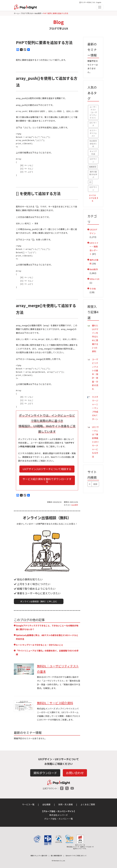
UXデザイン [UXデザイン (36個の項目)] (93, 188)
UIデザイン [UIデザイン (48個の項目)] (93, 160)
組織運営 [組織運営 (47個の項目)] (93, 167)
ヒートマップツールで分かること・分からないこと (40, 645)
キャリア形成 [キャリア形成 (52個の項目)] (93, 153)
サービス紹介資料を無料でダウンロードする (47, 480)
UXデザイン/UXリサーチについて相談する (47, 469)
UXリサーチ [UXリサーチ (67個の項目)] (93, 124)
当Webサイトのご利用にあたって (76, 856)
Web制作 (75, 505)
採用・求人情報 (65, 804)
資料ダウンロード (45, 773)
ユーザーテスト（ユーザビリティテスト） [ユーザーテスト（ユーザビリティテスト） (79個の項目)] (93, 112)
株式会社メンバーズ (58, 815)
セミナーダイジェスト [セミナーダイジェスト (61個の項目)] (93, 133)
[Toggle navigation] (100, 7)
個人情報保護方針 (56, 856)
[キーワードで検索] (90, 484)
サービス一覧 (28, 804)
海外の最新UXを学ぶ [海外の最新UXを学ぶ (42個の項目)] (93, 174)
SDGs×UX (94, 279)
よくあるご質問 (88, 804)
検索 (95, 484)
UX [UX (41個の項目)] (90, 182)
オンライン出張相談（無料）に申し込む (39, 601)
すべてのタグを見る (92, 198)
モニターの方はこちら (88, 2)
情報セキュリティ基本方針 (39, 856)
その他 (93, 289)
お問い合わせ (75, 773)
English (99, 2)
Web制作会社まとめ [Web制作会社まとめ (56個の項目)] (93, 144)
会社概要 (46, 804)
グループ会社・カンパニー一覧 (58, 819)
